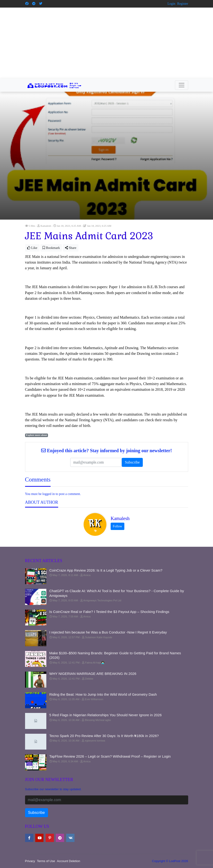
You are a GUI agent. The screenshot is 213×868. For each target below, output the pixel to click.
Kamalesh (120, 518)
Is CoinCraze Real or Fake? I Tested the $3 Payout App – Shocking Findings (109, 611)
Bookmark (51, 248)
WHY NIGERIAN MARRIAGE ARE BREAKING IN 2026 (93, 674)
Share (71, 248)
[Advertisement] (106, 43)
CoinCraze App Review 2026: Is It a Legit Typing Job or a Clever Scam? (106, 570)
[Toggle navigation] (182, 85)
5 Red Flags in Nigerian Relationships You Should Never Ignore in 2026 (106, 715)
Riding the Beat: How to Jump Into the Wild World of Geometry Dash (103, 694)
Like (32, 248)
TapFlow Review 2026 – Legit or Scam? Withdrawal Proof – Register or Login (110, 756)
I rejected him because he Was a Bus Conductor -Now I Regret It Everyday (108, 632)
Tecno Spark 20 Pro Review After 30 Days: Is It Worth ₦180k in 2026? (104, 736)
